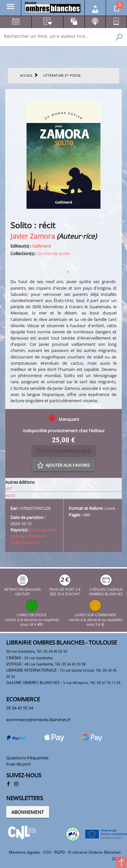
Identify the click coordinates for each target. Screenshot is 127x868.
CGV (47, 852)
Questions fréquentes (27, 758)
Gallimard (41, 246)
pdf (9, 488)
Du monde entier (54, 253)
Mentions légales (24, 852)
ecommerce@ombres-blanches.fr (38, 720)
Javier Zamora (33, 236)
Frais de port (18, 764)
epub (10, 495)
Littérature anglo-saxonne (28, 539)
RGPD (60, 852)
